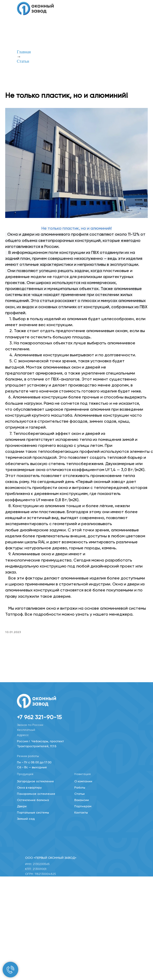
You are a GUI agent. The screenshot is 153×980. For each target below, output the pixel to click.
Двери (22, 806)
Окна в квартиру (29, 787)
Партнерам (83, 806)
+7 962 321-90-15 (39, 717)
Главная (24, 52)
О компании (83, 781)
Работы (80, 787)
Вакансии (82, 800)
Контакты (81, 812)
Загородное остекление (35, 781)
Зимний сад (26, 818)
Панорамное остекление (36, 794)
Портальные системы (33, 812)
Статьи (23, 61)
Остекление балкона (33, 800)
